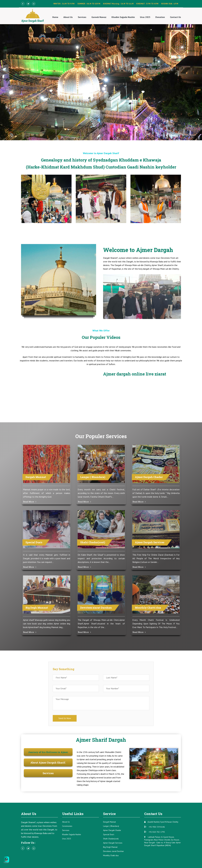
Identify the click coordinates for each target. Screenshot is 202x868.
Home (55, 17)
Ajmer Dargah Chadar (112, 830)
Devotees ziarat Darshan (113, 851)
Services (82, 17)
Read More (30, 502)
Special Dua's (109, 834)
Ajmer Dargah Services (113, 843)
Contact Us (175, 17)
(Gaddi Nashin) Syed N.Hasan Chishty (161, 822)
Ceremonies (67, 826)
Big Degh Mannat (110, 847)
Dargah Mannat (109, 822)
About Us (68, 17)
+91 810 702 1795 (155, 832)
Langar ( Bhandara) (111, 826)
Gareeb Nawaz (99, 17)
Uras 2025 (145, 17)
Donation (160, 17)
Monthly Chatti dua (111, 855)
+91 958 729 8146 (155, 827)
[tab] (48, 752)
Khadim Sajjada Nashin (123, 17)
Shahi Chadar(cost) (111, 839)
